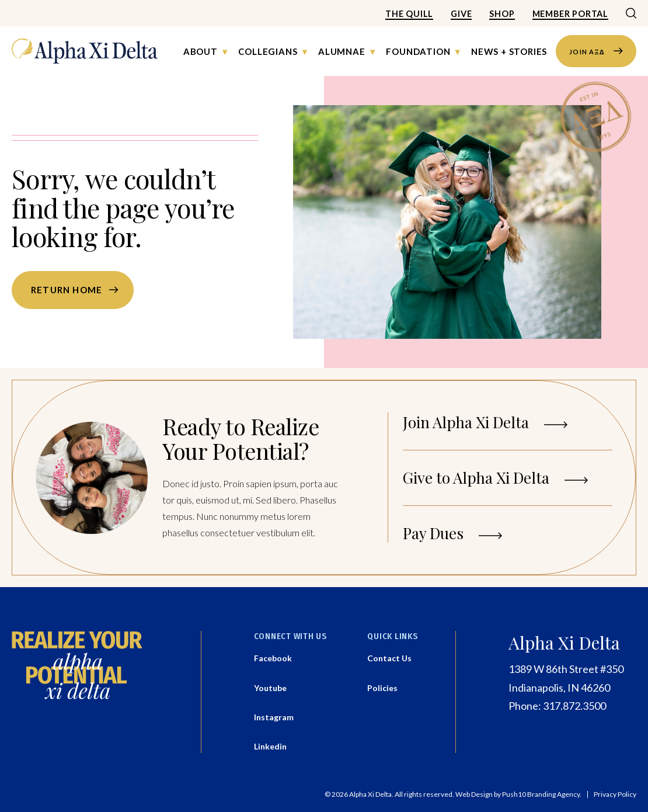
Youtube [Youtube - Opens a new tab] (270, 688)
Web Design (474, 794)
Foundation (418, 51)
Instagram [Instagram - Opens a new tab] (274, 717)
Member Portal (570, 14)
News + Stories (509, 51)
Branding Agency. (554, 794)
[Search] (631, 14)
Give (461, 14)
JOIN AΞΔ (596, 51)
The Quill (409, 14)
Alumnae (342, 51)
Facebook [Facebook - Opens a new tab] (273, 658)
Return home (67, 290)
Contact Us (389, 658)
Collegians (268, 51)
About (201, 51)
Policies (382, 688)
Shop (502, 14)
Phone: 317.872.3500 (557, 706)
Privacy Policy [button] (615, 794)
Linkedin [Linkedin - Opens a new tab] (270, 746)
